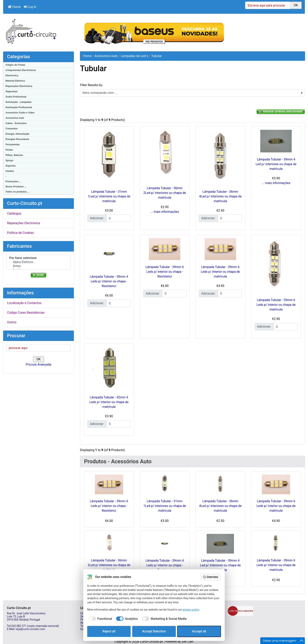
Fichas (9, 150)
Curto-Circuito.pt (151, 642)
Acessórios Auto (15, 118)
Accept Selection (154, 631)
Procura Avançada (38, 364)
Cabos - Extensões (16, 123)
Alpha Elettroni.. (38, 262)
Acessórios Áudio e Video (20, 113)
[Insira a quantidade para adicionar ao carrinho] (119, 218)
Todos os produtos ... (17, 192)
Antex (38, 266)
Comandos (12, 129)
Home (14, 7)
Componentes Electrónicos (21, 70)
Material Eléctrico (15, 81)
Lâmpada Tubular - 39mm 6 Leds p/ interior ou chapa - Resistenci (165, 272)
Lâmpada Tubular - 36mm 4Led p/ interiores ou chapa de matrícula (220, 196)
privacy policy (191, 610)
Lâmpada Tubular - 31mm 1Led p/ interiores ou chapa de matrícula (109, 196)
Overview (210, 577)
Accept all (199, 631)
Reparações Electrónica (19, 86)
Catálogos (14, 213)
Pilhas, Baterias (14, 155)
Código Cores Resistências (26, 313)
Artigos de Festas (15, 65)
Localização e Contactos (24, 303)
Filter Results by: (91, 85)
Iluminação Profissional (19, 107)
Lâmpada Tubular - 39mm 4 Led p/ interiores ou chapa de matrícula (276, 164)
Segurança (11, 91)
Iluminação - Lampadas (19, 102)
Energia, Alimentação (17, 134)
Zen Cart (187, 642)
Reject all (109, 631)
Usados (10, 171)
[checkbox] (100, 619)
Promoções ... (13, 181)
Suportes (11, 166)
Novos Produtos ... (16, 187)
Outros (12, 322)
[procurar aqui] (38, 348)
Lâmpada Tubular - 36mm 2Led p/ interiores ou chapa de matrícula (165, 193)
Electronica (12, 76)
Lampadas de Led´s (134, 56)
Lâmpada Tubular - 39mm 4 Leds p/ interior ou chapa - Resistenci (109, 281)
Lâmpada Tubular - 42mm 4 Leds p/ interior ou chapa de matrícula (109, 402)
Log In (30, 7)
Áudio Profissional (16, 97)
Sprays (9, 160)
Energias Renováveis (17, 139)
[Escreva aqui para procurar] (268, 5)
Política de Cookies (20, 233)
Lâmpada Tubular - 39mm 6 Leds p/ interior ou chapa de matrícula (220, 272)
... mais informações (165, 212)
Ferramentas (13, 145)
